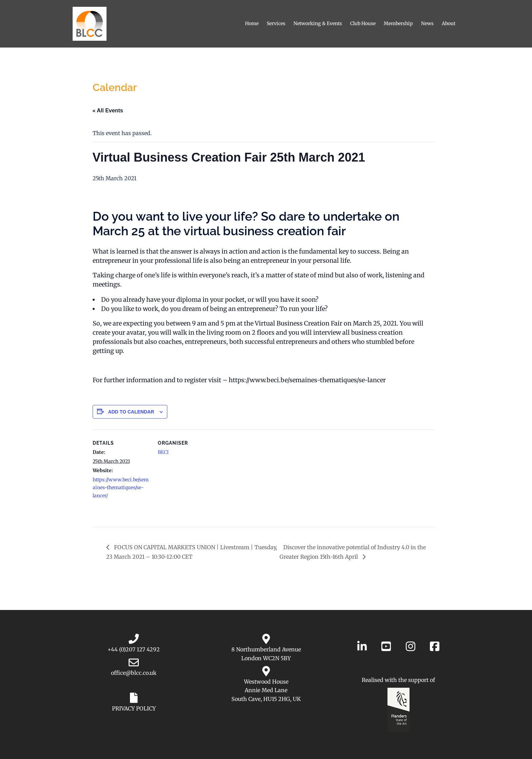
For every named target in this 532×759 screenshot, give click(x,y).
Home (252, 23)
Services (276, 23)
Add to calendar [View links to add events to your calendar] (131, 412)
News (427, 23)
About (449, 23)
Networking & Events (318, 23)
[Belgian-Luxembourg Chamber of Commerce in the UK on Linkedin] (362, 646)
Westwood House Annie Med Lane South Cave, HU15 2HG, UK (266, 690)
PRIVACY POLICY (134, 708)
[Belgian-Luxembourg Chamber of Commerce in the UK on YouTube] (386, 646)
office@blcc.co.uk (134, 673)
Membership (398, 23)
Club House (363, 23)
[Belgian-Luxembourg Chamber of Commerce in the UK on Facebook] (435, 646)
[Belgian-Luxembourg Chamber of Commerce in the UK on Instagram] (411, 646)
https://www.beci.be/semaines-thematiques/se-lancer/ (121, 488)
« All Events (108, 110)
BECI (163, 452)
